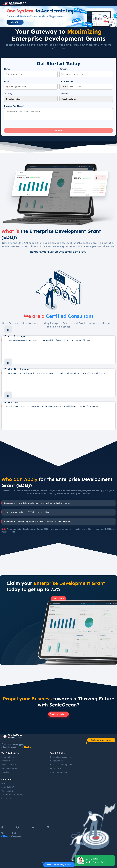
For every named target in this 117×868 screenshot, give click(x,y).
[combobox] (64, 87)
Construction (7, 761)
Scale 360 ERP (8, 787)
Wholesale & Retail (10, 765)
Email (7, 81)
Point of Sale (56, 768)
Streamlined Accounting (61, 757)
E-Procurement (57, 761)
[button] (15, 22)
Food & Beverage (9, 768)
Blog (3, 783)
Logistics (5, 772)
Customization (8, 791)
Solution (64, 94)
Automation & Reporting (12, 795)
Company (64, 69)
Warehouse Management (61, 765)
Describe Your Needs (14, 106)
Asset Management (59, 772)
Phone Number (67, 81)
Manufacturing (8, 757)
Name (7, 69)
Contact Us (6, 798)
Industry (9, 94)
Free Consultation (58, 714)
